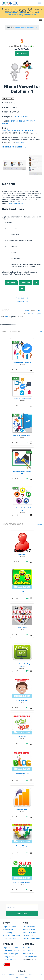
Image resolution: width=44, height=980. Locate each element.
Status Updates (22, 628)
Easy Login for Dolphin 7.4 (22, 435)
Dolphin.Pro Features (11, 948)
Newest (26, 310)
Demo (26, 978)
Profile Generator (22, 700)
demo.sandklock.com (16, 204)
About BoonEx (28, 951)
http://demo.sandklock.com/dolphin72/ (20, 130)
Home (4, 974)
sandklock (22, 364)
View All (39, 332)
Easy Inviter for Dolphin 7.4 (22, 362)
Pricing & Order (9, 957)
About (18, 978)
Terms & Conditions (30, 957)
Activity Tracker (22, 810)
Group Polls (22, 737)
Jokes (22, 591)
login (7, 317)
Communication (20, 116)
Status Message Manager (22, 882)
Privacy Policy (28, 954)
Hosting (39, 974)
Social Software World (11, 936)
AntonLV (22, 557)
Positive (31, 314)
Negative (39, 314)
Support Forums (29, 927)
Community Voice (10, 938)
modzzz (22, 593)
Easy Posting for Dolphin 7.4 (22, 399)
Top (39, 310)
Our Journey (8, 933)
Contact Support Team (32, 938)
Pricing (21, 974)
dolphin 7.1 (13, 121)
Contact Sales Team (11, 960)
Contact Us (27, 948)
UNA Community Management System (24, 14)
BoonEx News (8, 930)
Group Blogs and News (22, 773)
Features (12, 974)
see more (20, 142)
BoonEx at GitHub (29, 933)
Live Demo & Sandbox (11, 951)
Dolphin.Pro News (9, 927)
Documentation (29, 930)
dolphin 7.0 (24, 121)
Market (9, 27)
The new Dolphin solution (14, 13)
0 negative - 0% (22, 301)
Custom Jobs (28, 936)
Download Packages (11, 954)
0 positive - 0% (22, 298)
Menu (39, 2)
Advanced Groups (22, 846)
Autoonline (22, 555)
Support (30, 974)
